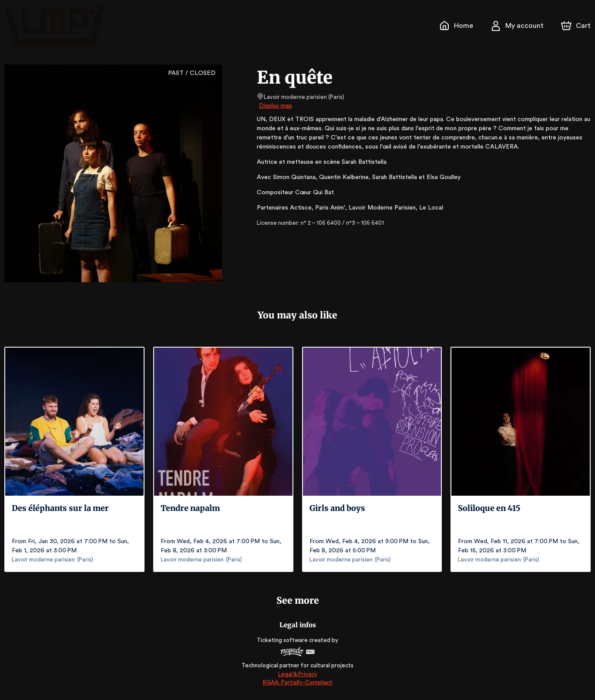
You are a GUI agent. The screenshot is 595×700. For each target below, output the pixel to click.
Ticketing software (283, 640)
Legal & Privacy (297, 674)
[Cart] (577, 26)
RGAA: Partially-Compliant (297, 682)
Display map (276, 106)
